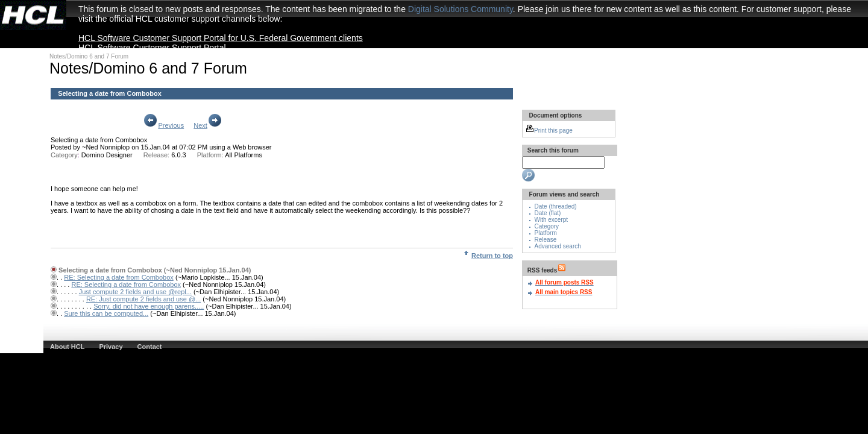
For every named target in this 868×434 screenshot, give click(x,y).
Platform (546, 233)
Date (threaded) (556, 206)
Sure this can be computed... (106, 313)
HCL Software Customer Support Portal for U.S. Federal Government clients (221, 38)
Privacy (111, 347)
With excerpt (552, 220)
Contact (150, 347)
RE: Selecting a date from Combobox (119, 277)
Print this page (549, 131)
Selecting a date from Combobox (99, 140)
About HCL (67, 347)
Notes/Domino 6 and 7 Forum (89, 56)
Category (547, 226)
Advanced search (558, 246)
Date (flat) (548, 213)
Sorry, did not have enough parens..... (149, 306)
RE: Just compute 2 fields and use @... (143, 299)
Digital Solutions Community (461, 9)
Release (546, 240)
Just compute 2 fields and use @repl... (135, 292)
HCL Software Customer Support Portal (152, 48)
